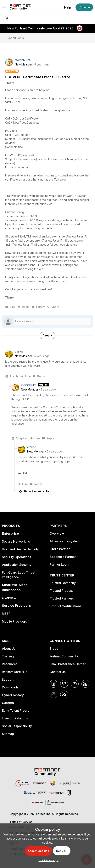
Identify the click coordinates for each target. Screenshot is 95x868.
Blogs (54, 649)
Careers (8, 703)
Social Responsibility (17, 726)
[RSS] (64, 694)
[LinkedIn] (85, 684)
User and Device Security (20, 549)
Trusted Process (61, 591)
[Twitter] (64, 684)
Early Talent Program (17, 711)
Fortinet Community (64, 656)
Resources (10, 664)
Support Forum (15, 38)
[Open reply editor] (47, 321)
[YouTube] (75, 684)
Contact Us (58, 672)
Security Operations (16, 557)
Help (68, 7)
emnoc (19, 351)
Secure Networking (16, 541)
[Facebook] (53, 684)
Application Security (17, 565)
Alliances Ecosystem (65, 541)
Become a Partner (63, 557)
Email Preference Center (68, 664)
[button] (4, 8)
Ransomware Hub (15, 672)
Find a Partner (60, 549)
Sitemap (8, 734)
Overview (9, 598)
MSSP (6, 614)
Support (8, 680)
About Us (9, 649)
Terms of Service (21, 822)
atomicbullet (22, 60)
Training (8, 656)
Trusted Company (63, 583)
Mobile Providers (14, 621)
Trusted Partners (62, 598)
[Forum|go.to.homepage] (20, 7)
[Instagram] (53, 694)
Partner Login (59, 564)
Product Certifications (65, 606)
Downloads (10, 687)
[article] (47, 364)
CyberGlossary (13, 695)
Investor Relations (15, 718)
